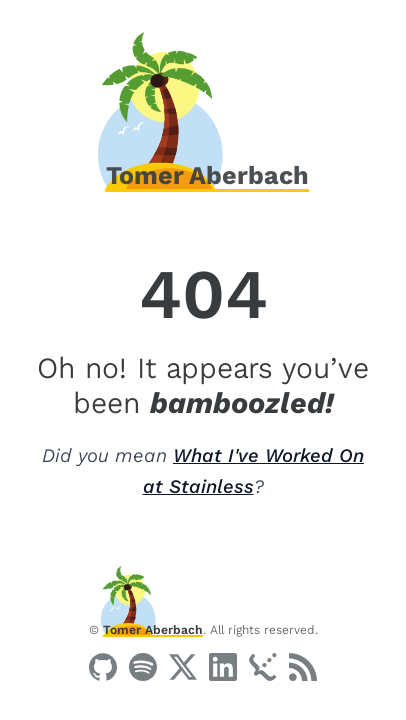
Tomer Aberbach (153, 630)
